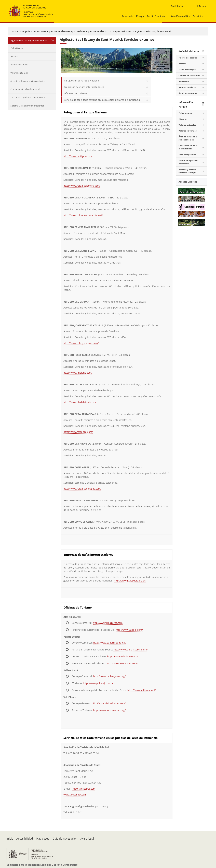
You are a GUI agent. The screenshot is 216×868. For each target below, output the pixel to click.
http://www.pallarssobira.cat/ (110, 643)
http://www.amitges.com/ (78, 156)
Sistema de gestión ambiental (188, 162)
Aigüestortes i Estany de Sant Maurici (154, 31)
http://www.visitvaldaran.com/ (109, 703)
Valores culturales (19, 73)
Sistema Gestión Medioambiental (27, 106)
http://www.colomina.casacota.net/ (83, 215)
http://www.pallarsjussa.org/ (109, 676)
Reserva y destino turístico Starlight (187, 171)
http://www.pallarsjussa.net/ (99, 683)
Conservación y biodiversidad (25, 89)
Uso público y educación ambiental (28, 97)
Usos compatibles (187, 155)
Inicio (10, 839)
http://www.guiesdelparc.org (130, 581)
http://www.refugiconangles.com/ (82, 489)
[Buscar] (201, 6)
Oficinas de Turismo (75, 93)
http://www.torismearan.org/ (109, 710)
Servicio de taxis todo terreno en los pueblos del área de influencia (102, 100)
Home (15, 31)
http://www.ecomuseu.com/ (122, 663)
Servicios (198, 16)
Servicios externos (188, 93)
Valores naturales (19, 65)
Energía (140, 16)
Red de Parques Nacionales (90, 31)
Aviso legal (87, 839)
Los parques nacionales (120, 31)
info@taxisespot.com (84, 789)
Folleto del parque (188, 58)
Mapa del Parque (187, 70)
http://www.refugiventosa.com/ (81, 343)
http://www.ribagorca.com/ (108, 623)
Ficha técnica (17, 48)
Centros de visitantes (189, 75)
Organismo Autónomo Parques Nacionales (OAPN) (48, 31)
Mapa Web (43, 839)
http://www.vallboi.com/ (129, 630)
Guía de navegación (65, 839)
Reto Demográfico (180, 16)
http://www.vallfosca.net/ (142, 690)
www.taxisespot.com (75, 795)
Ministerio (128, 16)
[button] (168, 16)
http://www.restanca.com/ (78, 432)
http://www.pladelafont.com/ (80, 402)
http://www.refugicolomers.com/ (82, 186)
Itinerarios (184, 81)
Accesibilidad (25, 839)
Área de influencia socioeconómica (28, 81)
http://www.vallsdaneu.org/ (123, 656)
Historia (14, 56)
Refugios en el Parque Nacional (82, 81)
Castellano (177, 6)
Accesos (182, 64)
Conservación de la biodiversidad (188, 147)
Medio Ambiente (156, 16)
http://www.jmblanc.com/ (78, 373)
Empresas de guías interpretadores (84, 87)
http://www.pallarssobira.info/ (131, 650)
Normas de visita (187, 87)
